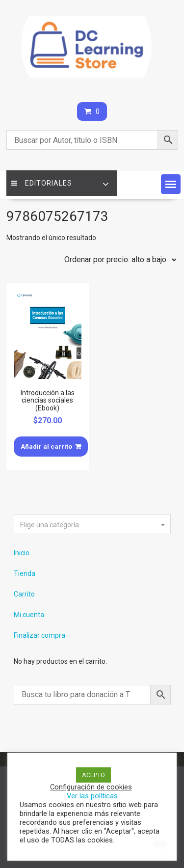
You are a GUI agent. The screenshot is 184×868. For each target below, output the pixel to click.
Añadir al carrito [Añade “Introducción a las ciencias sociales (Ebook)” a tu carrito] (46, 447)
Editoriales (42, 183)
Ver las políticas (92, 796)
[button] (171, 184)
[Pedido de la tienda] (118, 260)
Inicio (22, 553)
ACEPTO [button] (93, 775)
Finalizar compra (39, 635)
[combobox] (92, 524)
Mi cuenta (29, 615)
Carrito (24, 594)
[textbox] (92, 525)
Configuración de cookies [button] (91, 787)
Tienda (25, 573)
